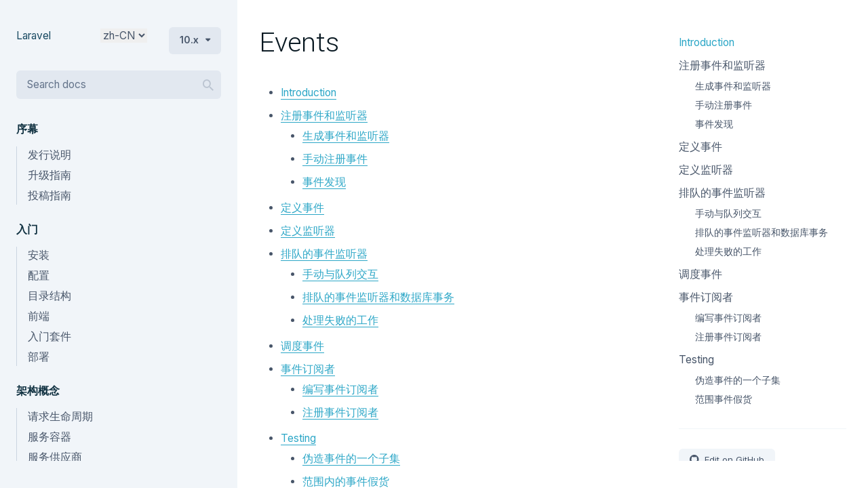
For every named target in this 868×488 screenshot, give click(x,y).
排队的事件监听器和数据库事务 (378, 297)
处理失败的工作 (340, 320)
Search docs (57, 84)
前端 (39, 316)
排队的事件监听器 (324, 254)
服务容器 (50, 437)
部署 (39, 357)
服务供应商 (55, 457)
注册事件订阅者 (340, 412)
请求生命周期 (60, 416)
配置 (39, 276)
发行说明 (50, 155)
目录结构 (50, 296)
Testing (298, 438)
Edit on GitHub (733, 460)
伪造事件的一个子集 (351, 459)
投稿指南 (50, 196)
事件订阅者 (308, 369)
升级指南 (50, 175)
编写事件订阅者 (340, 389)
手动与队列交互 (340, 274)
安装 (39, 255)
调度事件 (302, 346)
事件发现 (324, 182)
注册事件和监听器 (324, 116)
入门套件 (50, 337)
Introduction (309, 93)
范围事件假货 (724, 399)
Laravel (34, 36)
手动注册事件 (335, 159)
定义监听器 (308, 231)
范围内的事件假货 (346, 482)
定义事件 (302, 208)
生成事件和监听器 (346, 136)
